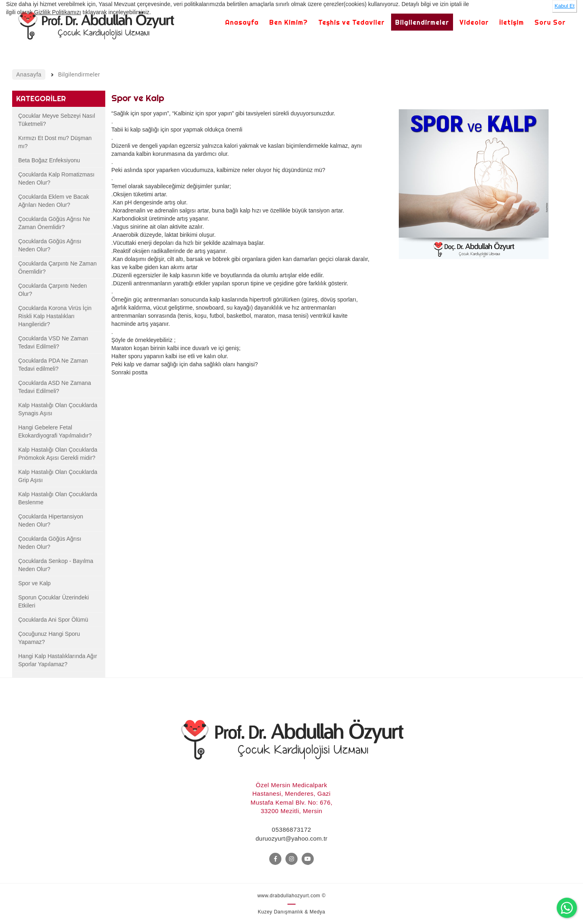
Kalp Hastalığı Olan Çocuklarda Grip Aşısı (58, 476)
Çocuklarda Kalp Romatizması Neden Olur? (56, 178)
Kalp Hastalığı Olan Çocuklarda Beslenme (58, 498)
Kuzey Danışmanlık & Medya (292, 912)
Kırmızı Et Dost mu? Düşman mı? (55, 142)
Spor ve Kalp (34, 583)
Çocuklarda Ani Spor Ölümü (53, 620)
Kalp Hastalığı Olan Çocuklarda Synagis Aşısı (58, 409)
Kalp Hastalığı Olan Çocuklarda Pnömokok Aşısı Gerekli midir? (58, 454)
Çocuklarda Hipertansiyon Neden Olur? (51, 520)
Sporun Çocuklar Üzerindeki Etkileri (53, 601)
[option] (474, 184)
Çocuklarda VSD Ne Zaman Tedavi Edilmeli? (53, 342)
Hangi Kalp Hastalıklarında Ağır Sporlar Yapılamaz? (58, 660)
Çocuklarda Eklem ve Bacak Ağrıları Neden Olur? (54, 201)
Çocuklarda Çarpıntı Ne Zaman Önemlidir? (57, 268)
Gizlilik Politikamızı (57, 12)
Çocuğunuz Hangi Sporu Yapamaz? (49, 638)
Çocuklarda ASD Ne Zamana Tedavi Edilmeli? (55, 387)
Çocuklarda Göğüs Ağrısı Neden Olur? (50, 245)
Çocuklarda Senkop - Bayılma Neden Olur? (56, 565)
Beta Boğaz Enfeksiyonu (49, 160)
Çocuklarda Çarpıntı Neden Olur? (53, 290)
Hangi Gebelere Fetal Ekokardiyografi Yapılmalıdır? (55, 431)
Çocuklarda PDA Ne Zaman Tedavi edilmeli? (53, 365)
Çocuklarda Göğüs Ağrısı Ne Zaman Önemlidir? (54, 223)
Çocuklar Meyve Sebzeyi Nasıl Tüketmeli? (57, 120)
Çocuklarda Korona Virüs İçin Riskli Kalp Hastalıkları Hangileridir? (55, 316)
